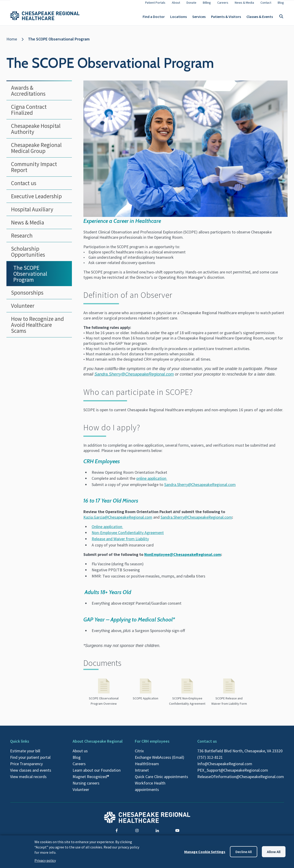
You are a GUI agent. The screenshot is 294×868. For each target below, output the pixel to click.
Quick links (20, 745)
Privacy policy (45, 860)
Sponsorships (27, 296)
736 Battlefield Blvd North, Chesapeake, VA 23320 (240, 754)
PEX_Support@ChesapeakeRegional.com (233, 774)
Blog (77, 761)
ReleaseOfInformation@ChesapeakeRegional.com (241, 780)
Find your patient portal (30, 761)
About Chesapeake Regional (98, 745)
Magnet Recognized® (91, 780)
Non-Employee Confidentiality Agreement (128, 536)
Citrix (139, 754)
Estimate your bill (25, 754)
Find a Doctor (154, 18)
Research (22, 239)
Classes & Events (260, 18)
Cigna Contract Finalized (29, 113)
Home (12, 43)
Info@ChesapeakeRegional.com (225, 767)
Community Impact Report (34, 171)
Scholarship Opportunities (28, 255)
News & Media (28, 226)
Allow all (274, 852)
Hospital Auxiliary (32, 213)
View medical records (28, 780)
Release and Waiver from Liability (120, 542)
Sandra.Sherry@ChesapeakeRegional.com (200, 488)
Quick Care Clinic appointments (161, 780)
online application (152, 482)
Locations (178, 18)
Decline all (244, 852)
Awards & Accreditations (28, 94)
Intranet (142, 774)
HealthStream (147, 767)
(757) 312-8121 (210, 761)
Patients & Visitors (226, 18)
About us (80, 754)
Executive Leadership (36, 200)
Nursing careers (86, 787)
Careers (79, 767)
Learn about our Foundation (97, 774)
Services (199, 18)
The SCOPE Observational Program (59, 43)
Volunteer (23, 309)
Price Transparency (26, 767)
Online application (107, 530)
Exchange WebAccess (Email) (160, 761)
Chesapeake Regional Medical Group (36, 152)
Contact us (24, 187)
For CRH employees (152, 745)
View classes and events (31, 774)
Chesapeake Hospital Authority (36, 132)
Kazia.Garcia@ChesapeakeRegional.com (118, 521)
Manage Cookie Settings (205, 852)
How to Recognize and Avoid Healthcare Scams (37, 328)
